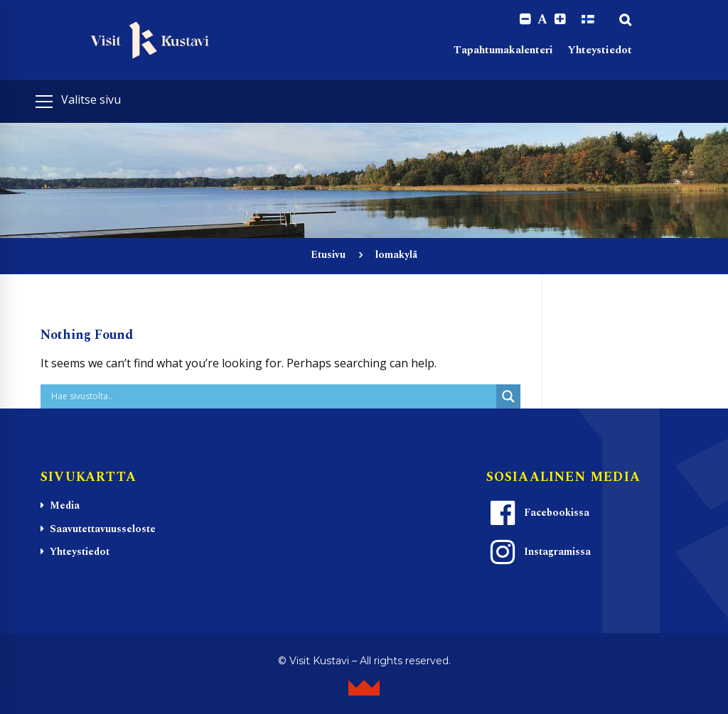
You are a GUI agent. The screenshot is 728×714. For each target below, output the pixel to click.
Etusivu (328, 255)
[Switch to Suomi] (588, 19)
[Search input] (272, 396)
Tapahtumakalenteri (503, 50)
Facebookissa (538, 513)
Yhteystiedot (600, 50)
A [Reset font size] (542, 20)
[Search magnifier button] (508, 396)
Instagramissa (539, 552)
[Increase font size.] (560, 20)
